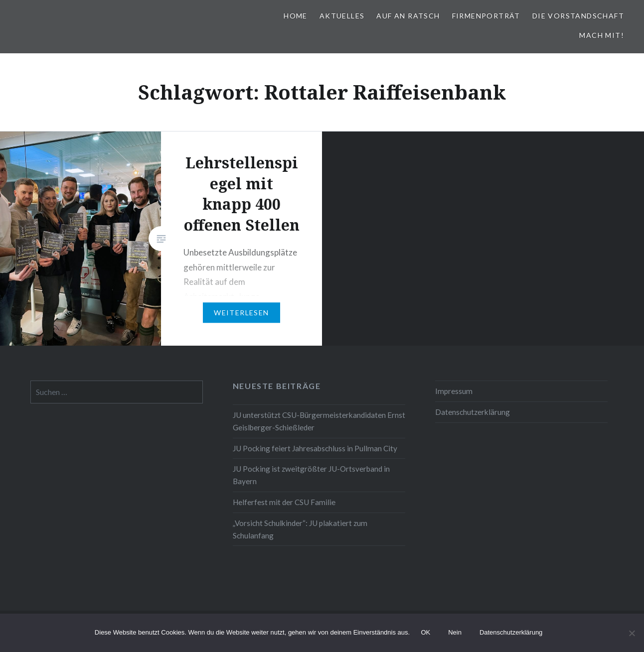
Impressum (454, 391)
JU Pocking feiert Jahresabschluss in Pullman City (315, 448)
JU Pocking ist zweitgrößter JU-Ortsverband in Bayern (311, 475)
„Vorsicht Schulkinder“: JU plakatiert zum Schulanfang (300, 529)
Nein (455, 633)
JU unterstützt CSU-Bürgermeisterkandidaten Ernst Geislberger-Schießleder (319, 421)
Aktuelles (342, 16)
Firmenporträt (486, 16)
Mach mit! (602, 35)
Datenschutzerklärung (473, 412)
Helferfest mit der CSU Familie (284, 502)
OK (426, 633)
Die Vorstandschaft (578, 16)
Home (296, 16)
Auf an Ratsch (408, 16)
